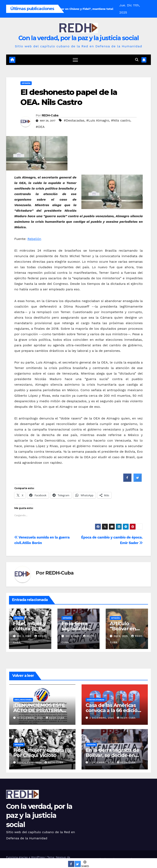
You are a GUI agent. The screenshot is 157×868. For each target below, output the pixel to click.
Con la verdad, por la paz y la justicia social (78, 38)
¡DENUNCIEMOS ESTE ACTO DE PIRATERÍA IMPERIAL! (39, 710)
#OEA (40, 127)
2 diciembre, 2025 (102, 718)
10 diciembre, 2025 (31, 718)
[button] (137, 60)
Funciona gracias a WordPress (26, 857)
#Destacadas (74, 120)
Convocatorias (96, 700)
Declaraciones (23, 700)
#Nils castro (121, 120)
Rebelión (34, 239)
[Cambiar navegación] (75, 60)
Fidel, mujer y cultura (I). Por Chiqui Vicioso (30, 629)
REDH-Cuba (50, 115)
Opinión (26, 83)
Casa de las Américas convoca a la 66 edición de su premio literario (113, 710)
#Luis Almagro (98, 120)
